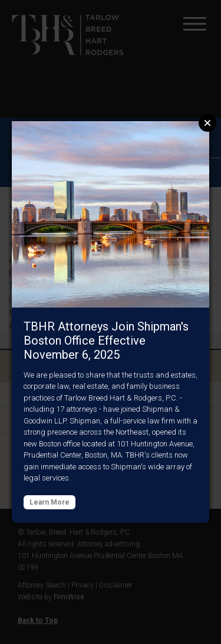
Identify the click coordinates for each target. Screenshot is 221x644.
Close (207, 123)
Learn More (50, 502)
